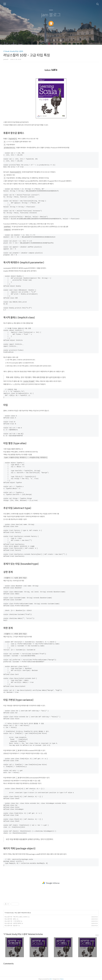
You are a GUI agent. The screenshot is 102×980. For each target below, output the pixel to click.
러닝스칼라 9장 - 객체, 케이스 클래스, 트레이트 (16, 915)
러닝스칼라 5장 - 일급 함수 (11, 924)
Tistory (62, 977)
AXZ (51, 977)
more (97, 933)
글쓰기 (41, 41)
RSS (54, 41)
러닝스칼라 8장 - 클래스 (10, 917)
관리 (61, 41)
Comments (9, 962)
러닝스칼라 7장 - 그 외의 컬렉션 (12, 920)
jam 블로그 (51, 15)
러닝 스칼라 (18, 911)
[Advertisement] (51, 881)
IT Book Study (9, 911)
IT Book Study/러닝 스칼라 (13, 51)
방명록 (48, 41)
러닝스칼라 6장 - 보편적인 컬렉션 (13, 922)
